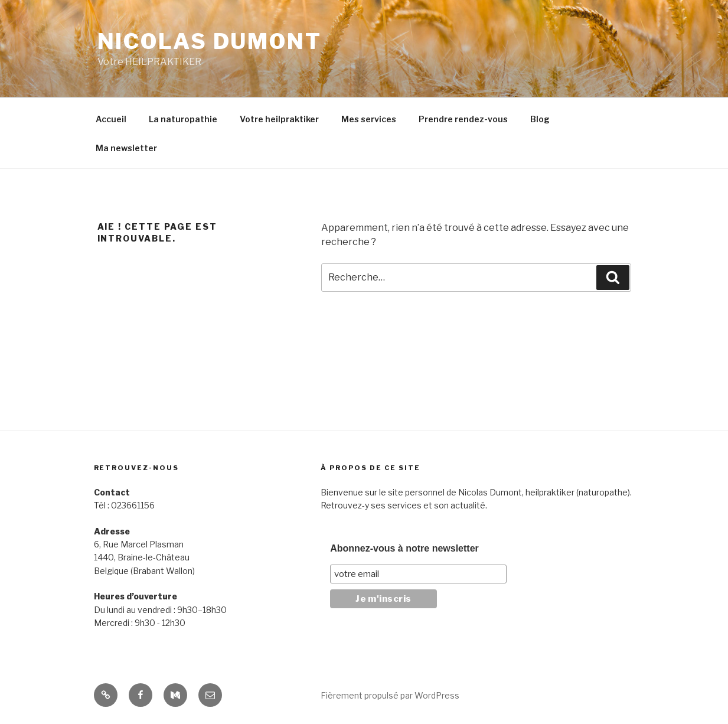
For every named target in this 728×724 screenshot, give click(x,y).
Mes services (369, 119)
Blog (540, 119)
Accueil (111, 119)
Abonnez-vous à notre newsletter (404, 548)
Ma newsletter (126, 148)
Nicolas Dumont (210, 41)
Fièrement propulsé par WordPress (390, 695)
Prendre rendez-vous (463, 119)
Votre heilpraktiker (279, 119)
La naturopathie (183, 119)
